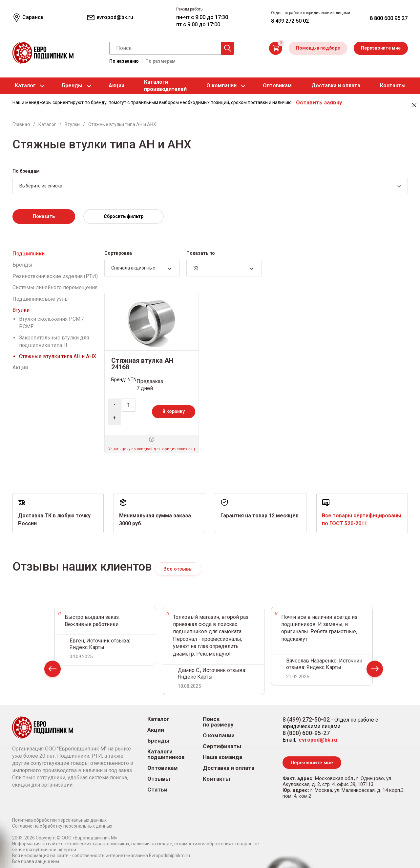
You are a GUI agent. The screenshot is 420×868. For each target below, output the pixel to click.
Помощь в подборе (318, 48)
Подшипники (29, 254)
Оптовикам (277, 86)
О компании (221, 86)
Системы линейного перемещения (55, 287)
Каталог (25, 86)
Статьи (157, 790)
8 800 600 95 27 (389, 18)
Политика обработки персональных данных (59, 820)
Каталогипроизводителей (165, 86)
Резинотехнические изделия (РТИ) (55, 276)
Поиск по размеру (218, 722)
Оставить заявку (319, 102)
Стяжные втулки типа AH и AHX (58, 356)
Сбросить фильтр (124, 216)
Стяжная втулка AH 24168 (142, 364)
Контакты (393, 86)
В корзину (174, 411)
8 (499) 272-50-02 (306, 720)
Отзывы (159, 779)
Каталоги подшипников (166, 755)
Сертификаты (222, 747)
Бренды (72, 86)
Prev (52, 670)
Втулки (21, 310)
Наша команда (222, 758)
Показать (44, 216)
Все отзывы (178, 569)
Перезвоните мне (381, 48)
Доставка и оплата (336, 86)
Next (375, 670)
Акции (116, 86)
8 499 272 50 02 (290, 21)
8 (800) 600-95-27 (306, 733)
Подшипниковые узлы (41, 299)
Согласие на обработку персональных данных (62, 826)
